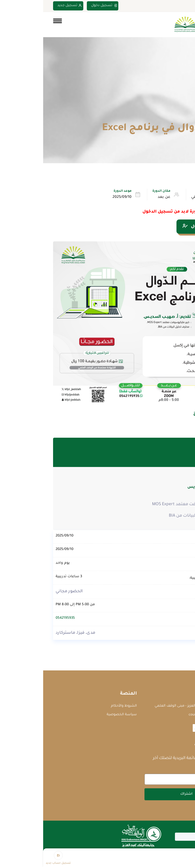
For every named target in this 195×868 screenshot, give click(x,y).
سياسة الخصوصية (79, 715)
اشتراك (143, 794)
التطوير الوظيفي (162, 197)
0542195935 (22, 618)
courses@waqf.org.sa (162, 715)
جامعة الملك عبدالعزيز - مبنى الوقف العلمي (145, 706)
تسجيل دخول (61, 6)
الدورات (163, 116)
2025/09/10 (79, 197)
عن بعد (121, 197)
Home (180, 116)
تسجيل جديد (27, 6)
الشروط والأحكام (81, 706)
